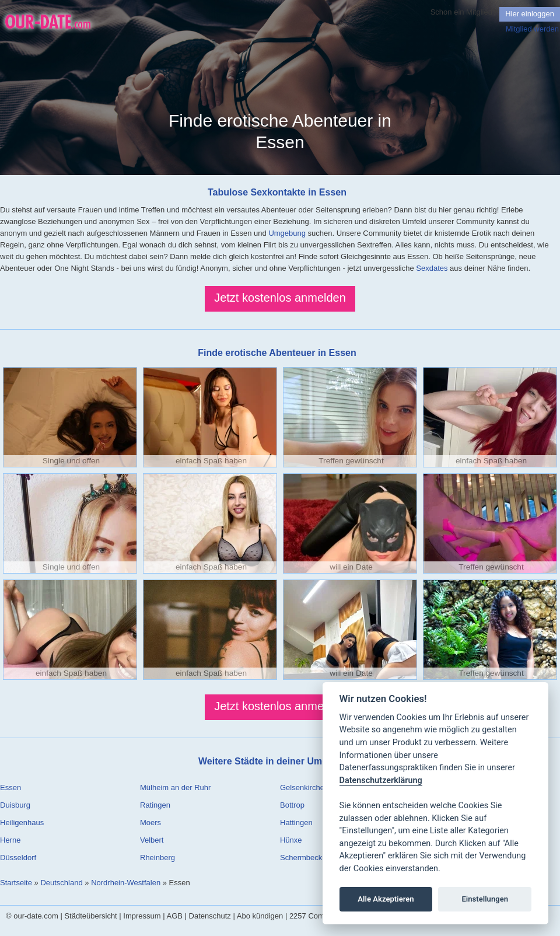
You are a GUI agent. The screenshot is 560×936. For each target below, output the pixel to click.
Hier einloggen (530, 14)
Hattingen (296, 823)
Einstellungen (485, 899)
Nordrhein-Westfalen (126, 883)
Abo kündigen (260, 916)
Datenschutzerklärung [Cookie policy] (381, 780)
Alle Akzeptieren (386, 899)
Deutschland (61, 883)
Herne (10, 840)
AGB (175, 916)
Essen (10, 787)
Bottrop (292, 805)
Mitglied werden (532, 29)
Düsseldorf (18, 858)
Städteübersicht (90, 916)
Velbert (152, 840)
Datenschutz (210, 916)
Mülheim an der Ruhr (175, 787)
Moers (150, 823)
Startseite (16, 883)
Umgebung (287, 233)
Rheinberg (157, 858)
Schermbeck (301, 858)
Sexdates (432, 268)
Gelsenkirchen (304, 787)
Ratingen (155, 805)
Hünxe (291, 840)
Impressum (142, 916)
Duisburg (15, 805)
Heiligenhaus (22, 823)
